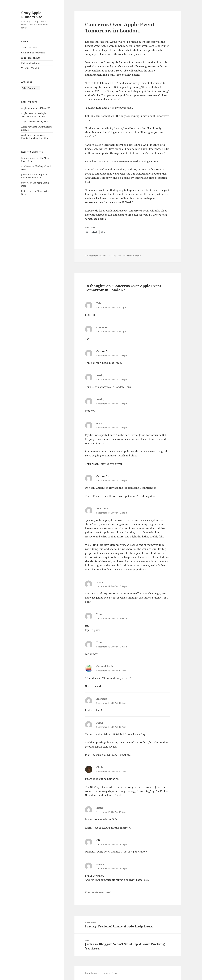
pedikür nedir (28, 175)
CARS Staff (116, 256)
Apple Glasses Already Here (35, 122)
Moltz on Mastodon (31, 63)
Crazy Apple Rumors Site (32, 15)
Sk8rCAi (25, 191)
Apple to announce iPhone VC (36, 108)
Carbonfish (103, 351)
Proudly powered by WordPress (101, 973)
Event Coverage (133, 256)
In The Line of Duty (31, 58)
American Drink (29, 48)
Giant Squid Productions (33, 53)
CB (98, 840)
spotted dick (159, 174)
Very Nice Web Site (31, 68)
